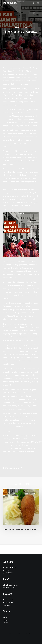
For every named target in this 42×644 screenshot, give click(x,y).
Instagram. (6, 620)
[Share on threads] (8, 468)
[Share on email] (21, 468)
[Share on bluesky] (16, 468)
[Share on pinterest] (10, 468)
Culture (16, 27)
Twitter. (5, 617)
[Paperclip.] (10, 3)
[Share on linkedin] (12, 468)
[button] (38, 3)
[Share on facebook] (3, 468)
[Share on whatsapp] (14, 468)
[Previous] (10, 549)
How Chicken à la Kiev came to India (20, 529)
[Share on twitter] (6, 468)
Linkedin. (6, 623)
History (26, 493)
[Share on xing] (19, 468)
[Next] (32, 549)
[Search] (33, 3)
